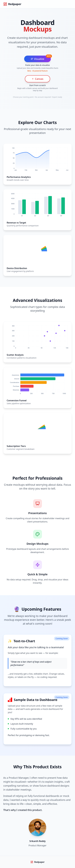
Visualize (37, 59)
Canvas (38, 79)
